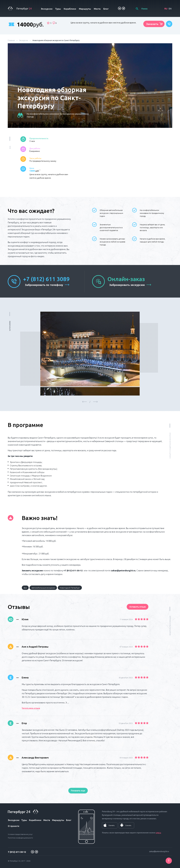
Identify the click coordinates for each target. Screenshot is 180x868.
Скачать (112, 825)
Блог (106, 9)
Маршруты (85, 9)
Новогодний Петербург (70, 588)
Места (97, 9)
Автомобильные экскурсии (43, 588)
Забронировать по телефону (44, 285)
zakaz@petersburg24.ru (159, 851)
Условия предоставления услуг (20, 834)
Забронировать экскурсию (127, 285)
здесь (158, 832)
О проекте (14, 826)
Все (25, 588)
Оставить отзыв (138, 607)
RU (166, 8)
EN (170, 8)
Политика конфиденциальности (20, 838)
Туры (58, 9)
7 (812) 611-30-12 (17, 852)
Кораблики (70, 9)
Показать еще (78, 790)
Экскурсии (47, 9)
